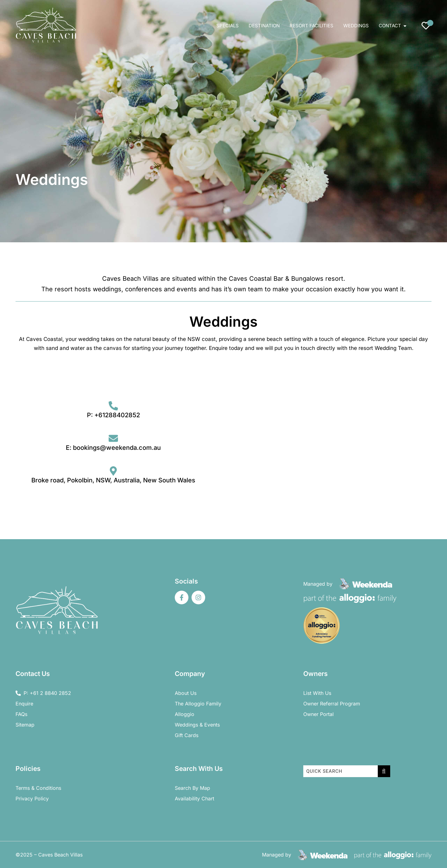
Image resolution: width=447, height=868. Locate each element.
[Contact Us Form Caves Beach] (333, 446)
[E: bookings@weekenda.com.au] (113, 438)
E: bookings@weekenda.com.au (113, 448)
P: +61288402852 (113, 415)
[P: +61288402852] (113, 406)
